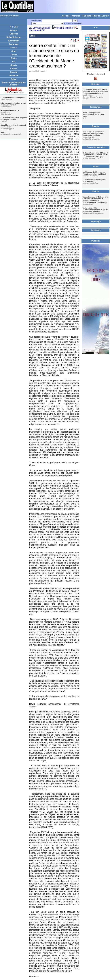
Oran (14, 51)
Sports (14, 65)
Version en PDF (37, 30)
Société (14, 72)
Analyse (14, 30)
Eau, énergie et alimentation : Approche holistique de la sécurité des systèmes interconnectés (94, 135)
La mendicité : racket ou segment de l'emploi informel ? (14, 119)
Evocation (14, 76)
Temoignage (96, 107)
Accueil (66, 16)
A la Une (14, 27)
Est (14, 62)
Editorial (14, 34)
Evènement (14, 41)
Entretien (96, 84)
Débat (14, 79)
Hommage (96, 222)
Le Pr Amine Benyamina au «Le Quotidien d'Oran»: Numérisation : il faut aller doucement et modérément (95, 92)
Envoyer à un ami (41, 28)
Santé (96, 167)
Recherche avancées (73, 23)
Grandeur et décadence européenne (10, 111)
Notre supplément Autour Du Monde (14, 84)
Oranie (14, 55)
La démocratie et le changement (13, 98)
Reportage (14, 44)
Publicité (87, 16)
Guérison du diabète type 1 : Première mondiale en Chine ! (94, 173)
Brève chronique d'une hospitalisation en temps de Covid (93, 114)
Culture (14, 69)
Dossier (14, 48)
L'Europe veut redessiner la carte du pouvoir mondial (14, 104)
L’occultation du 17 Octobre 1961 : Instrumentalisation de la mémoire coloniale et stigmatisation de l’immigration (95, 200)
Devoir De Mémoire (96, 147)
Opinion (96, 126)
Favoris (96, 16)
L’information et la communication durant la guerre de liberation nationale (95, 210)
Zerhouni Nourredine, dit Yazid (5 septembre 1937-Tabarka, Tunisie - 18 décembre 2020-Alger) (95, 155)
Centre (14, 58)
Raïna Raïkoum (14, 37)
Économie (96, 230)
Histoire (96, 191)
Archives (76, 16)
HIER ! (3, 132)
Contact (105, 16)
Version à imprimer (64, 28)
